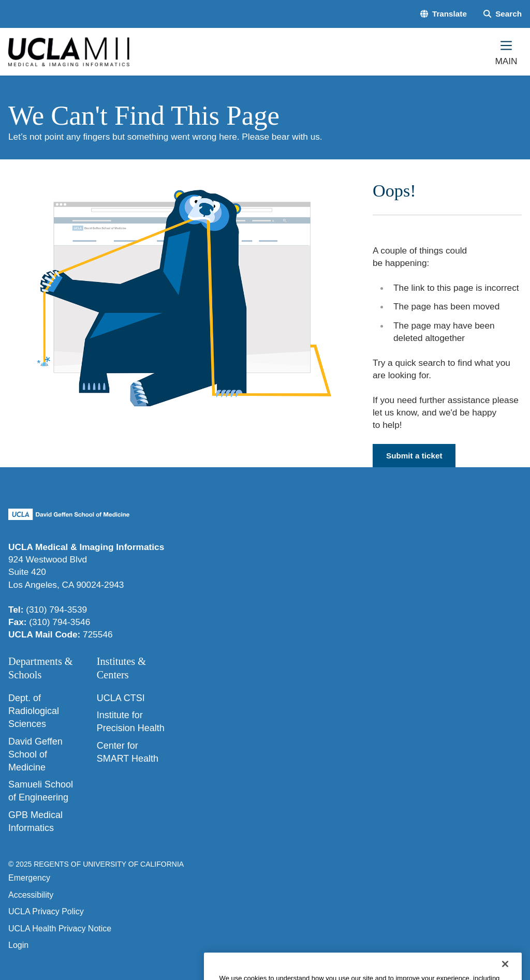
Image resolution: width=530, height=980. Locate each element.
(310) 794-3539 (56, 610)
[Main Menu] (506, 52)
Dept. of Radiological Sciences (34, 711)
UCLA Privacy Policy (46, 911)
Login (18, 945)
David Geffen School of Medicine (35, 754)
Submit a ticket (414, 456)
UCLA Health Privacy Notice (60, 929)
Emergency (29, 878)
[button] (444, 14)
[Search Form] (503, 14)
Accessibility (31, 895)
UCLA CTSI (121, 698)
